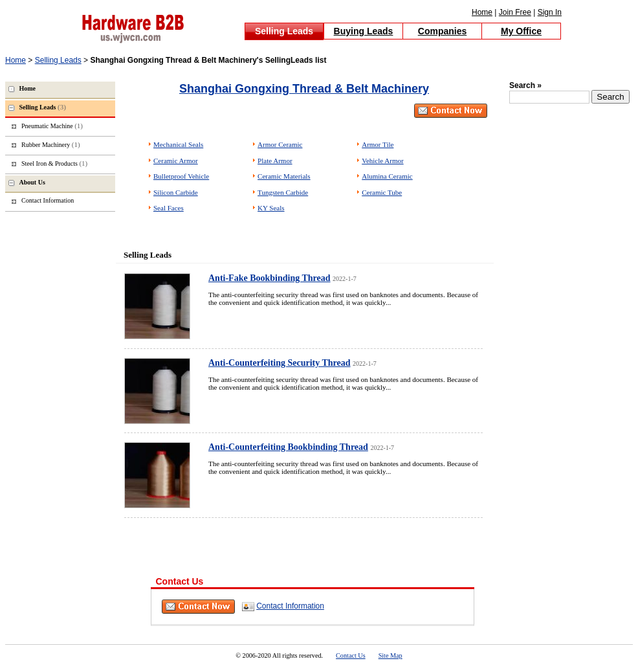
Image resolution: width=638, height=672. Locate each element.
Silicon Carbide (176, 192)
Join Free (515, 12)
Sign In (550, 12)
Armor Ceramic (280, 144)
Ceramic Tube (382, 192)
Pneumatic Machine (52, 126)
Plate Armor (275, 161)
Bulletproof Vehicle (181, 176)
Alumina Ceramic (387, 176)
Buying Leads (364, 31)
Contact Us (351, 655)
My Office (521, 31)
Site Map (390, 655)
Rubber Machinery (51, 144)
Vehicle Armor (382, 161)
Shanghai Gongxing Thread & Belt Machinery (304, 89)
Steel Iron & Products (54, 163)
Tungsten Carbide (283, 192)
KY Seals (271, 208)
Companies (442, 31)
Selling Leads (284, 31)
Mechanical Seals (178, 144)
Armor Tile (378, 144)
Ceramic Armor (176, 161)
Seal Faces (169, 208)
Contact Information (290, 606)
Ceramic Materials (284, 176)
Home (482, 12)
